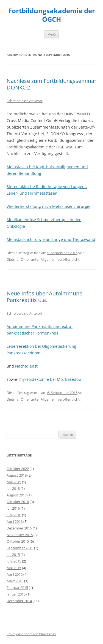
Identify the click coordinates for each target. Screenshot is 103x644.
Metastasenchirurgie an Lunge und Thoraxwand (51, 239)
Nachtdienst (26, 366)
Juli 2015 (13, 555)
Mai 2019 (14, 482)
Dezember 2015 (19, 528)
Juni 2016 (14, 515)
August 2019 (17, 475)
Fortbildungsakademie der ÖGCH (52, 15)
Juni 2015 (14, 561)
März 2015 (15, 581)
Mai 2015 (14, 568)
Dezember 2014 (19, 601)
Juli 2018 (13, 488)
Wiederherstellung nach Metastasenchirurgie (48, 206)
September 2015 (20, 548)
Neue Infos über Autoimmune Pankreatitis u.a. (44, 297)
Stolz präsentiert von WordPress (31, 634)
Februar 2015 (17, 588)
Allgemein (49, 259)
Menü (52, 34)
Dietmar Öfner (18, 259)
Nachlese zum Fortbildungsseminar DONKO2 (51, 84)
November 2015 (20, 535)
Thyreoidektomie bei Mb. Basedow (50, 379)
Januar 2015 (16, 594)
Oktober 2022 (18, 469)
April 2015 (15, 574)
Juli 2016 (13, 508)
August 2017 (17, 495)
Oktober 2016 (18, 502)
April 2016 (15, 521)
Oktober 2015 (18, 541)
